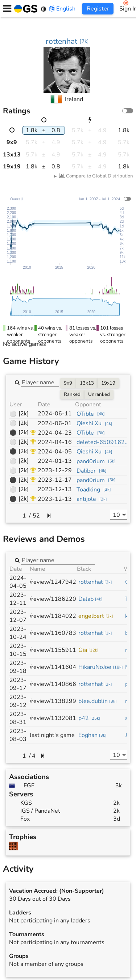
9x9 (68, 383)
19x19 (108, 383)
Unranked (99, 394)
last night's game (52, 735)
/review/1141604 (53, 667)
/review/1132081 (53, 718)
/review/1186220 (53, 599)
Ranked (72, 394)
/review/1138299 (53, 701)
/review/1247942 (53, 582)
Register (98, 9)
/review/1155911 (53, 650)
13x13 (87, 383)
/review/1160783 (53, 633)
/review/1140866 (53, 684)
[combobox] (40, 382)
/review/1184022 (53, 616)
